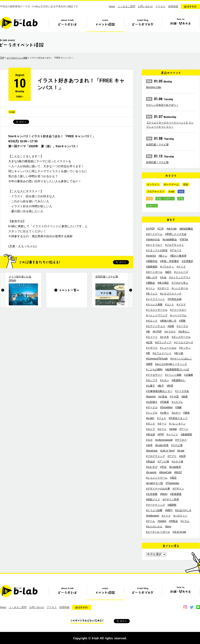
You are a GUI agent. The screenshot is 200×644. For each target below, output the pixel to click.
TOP (2, 58)
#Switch (162, 521)
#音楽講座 (176, 494)
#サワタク (181, 440)
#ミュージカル (168, 348)
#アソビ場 (163, 462)
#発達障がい (179, 380)
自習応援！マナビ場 (157, 145)
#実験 (182, 321)
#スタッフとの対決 (157, 250)
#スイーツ (152, 337)
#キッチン (185, 348)
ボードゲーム (171, 185)
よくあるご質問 (126, 6)
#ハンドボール (180, 288)
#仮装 (185, 397)
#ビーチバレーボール (158, 532)
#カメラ (151, 429)
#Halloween (153, 516)
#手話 (163, 467)
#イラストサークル (157, 310)
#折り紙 (179, 353)
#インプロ (152, 413)
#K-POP (157, 332)
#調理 (149, 364)
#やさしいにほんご (181, 359)
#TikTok (184, 240)
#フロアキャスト (174, 245)
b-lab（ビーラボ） (19, 23)
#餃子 (161, 386)
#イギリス (152, 348)
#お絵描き (152, 402)
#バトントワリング (157, 315)
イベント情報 (105, 24)
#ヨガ (149, 440)
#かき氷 (164, 337)
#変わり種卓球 (178, 256)
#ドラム (185, 521)
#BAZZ (178, 472)
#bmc (168, 527)
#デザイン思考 (171, 499)
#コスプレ (177, 402)
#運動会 (151, 283)
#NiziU (164, 494)
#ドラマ (181, 305)
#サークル (152, 407)
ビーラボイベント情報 (17, 58)
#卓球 (149, 445)
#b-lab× (150, 418)
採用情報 (173, 6)
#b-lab (181, 451)
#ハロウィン (180, 516)
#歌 (148, 332)
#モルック (152, 321)
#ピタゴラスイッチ (171, 294)
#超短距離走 (186, 229)
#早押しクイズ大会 (176, 234)
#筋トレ (163, 256)
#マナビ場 (177, 445)
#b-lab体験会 (170, 240)
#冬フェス (152, 294)
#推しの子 (152, 277)
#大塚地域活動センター (159, 391)
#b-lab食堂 (175, 467)
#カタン (164, 380)
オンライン (153, 185)
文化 (181, 199)
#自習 (182, 456)
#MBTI (169, 510)
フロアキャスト (156, 192)
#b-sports (151, 472)
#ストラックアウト (180, 277)
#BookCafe (165, 472)
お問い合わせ (145, 6)
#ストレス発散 (154, 305)
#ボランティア (163, 342)
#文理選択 (187, 261)
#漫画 (186, 413)
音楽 (186, 185)
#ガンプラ (152, 380)
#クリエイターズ (184, 342)
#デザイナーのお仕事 (158, 489)
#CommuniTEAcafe (157, 359)
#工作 (161, 229)
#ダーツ (162, 424)
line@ (198, 607)
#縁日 (168, 272)
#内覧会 (173, 521)
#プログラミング (156, 456)
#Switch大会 (153, 240)
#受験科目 (152, 261)
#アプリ (172, 456)
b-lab (12, 112)
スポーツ (152, 206)
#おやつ (176, 413)
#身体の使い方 (168, 321)
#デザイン (178, 489)
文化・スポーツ (165, 199)
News (112, 6)
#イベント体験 (173, 375)
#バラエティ (167, 267)
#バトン (151, 288)
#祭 (148, 353)
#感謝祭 (172, 505)
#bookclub (152, 451)
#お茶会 (163, 397)
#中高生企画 (174, 299)
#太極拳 (189, 375)
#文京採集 (152, 494)
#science (151, 256)
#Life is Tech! (167, 451)
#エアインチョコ (156, 326)
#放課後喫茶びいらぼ (177, 369)
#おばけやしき (183, 510)
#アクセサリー (154, 375)
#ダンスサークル (181, 337)
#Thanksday (172, 483)
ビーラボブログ (143, 24)
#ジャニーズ (181, 272)
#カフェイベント (162, 353)
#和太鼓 (151, 434)
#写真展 (164, 402)
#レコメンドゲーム (157, 478)
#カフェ (162, 429)
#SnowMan (166, 407)
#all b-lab (172, 229)
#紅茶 (149, 342)
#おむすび (152, 467)
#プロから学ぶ (180, 283)
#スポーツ (163, 288)
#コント (169, 305)
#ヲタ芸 (174, 397)
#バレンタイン (177, 424)
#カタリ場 (177, 462)
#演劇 (178, 407)
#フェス (162, 418)
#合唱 (171, 326)
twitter (192, 607)
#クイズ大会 (182, 391)
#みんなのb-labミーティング (171, 364)
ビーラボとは (67, 24)
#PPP (161, 434)
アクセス (160, 6)
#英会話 (151, 462)
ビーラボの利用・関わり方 (181, 24)
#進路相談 (152, 267)
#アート (184, 429)
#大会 (163, 277)
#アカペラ (176, 250)
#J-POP (150, 229)
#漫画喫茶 (186, 434)
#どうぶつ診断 (154, 510)
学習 (149, 199)
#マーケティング (156, 505)
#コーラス (182, 326)
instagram (185, 607)
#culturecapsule (164, 440)
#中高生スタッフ (178, 418)
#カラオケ (170, 332)
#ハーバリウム (178, 315)
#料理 (170, 386)
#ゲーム (151, 521)
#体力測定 (163, 283)
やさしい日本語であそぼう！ (162, 105)
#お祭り (164, 413)
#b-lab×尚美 (162, 445)
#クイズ (181, 267)
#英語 (173, 478)
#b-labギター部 (154, 483)
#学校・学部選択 (169, 261)
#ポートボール (154, 272)
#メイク (166, 516)
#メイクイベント (156, 299)
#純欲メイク (153, 499)
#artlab (173, 429)
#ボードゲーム (154, 234)
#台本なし (184, 332)
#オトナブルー (154, 245)
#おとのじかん (154, 527)
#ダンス (151, 424)
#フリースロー (178, 310)
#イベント (172, 434)
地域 (181, 192)
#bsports (151, 397)
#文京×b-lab (179, 532)
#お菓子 (151, 386)
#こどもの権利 (154, 369)
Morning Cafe (154, 87)
